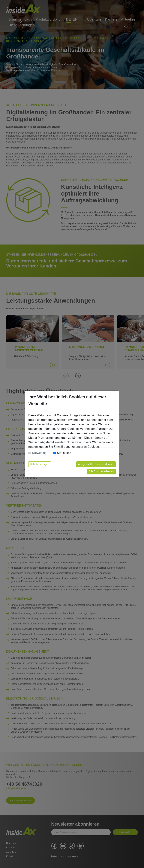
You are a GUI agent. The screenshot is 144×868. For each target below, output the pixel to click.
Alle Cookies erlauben (101, 471)
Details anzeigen (40, 464)
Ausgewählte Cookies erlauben (96, 464)
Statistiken (64, 453)
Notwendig (39, 453)
